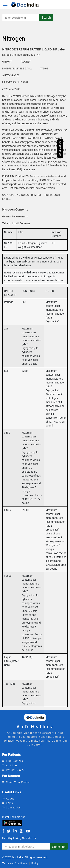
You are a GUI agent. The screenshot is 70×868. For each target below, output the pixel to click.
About (10, 798)
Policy (35, 863)
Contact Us (13, 807)
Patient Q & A (15, 770)
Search (46, 17)
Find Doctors (14, 761)
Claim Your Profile (18, 782)
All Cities (12, 765)
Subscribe (59, 847)
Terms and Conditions (15, 863)
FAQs (9, 803)
